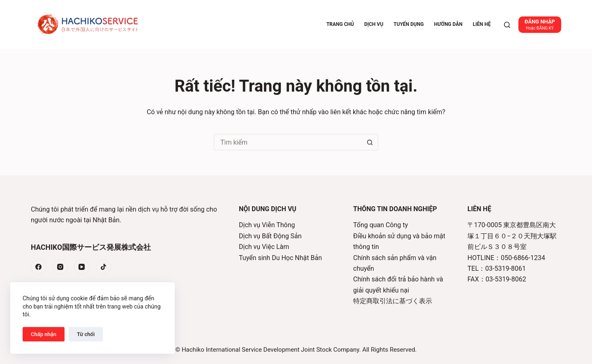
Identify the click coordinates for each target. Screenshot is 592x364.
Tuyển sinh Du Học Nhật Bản (280, 258)
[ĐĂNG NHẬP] (540, 25)
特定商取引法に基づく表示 (393, 301)
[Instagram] (60, 267)
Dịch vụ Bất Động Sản (270, 236)
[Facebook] (39, 267)
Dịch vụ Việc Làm (264, 247)
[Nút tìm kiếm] (370, 142)
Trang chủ (340, 24)
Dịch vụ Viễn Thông (267, 225)
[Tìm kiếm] (507, 25)
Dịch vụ (374, 24)
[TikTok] (104, 267)
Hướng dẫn (448, 24)
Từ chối (86, 334)
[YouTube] (82, 267)
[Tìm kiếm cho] (288, 142)
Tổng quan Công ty (380, 225)
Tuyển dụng (408, 24)
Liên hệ (482, 24)
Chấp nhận (44, 334)
